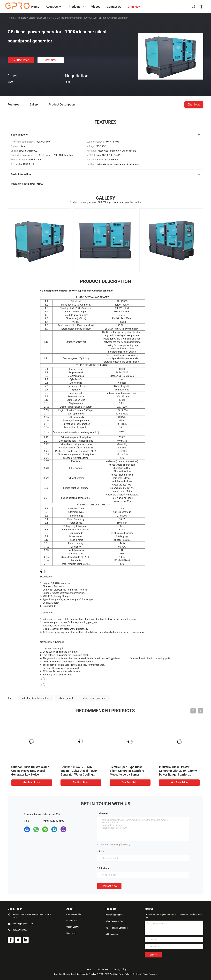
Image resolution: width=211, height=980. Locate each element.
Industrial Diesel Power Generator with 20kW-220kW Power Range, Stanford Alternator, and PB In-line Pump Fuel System (178, 774)
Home (11, 18)
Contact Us (71, 933)
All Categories (112, 934)
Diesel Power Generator (41, 18)
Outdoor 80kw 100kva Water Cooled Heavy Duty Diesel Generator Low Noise (30, 771)
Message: (104, 813)
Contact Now (109, 886)
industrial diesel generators (35, 698)
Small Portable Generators (117, 928)
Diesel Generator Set (114, 915)
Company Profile (74, 915)
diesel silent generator (94, 698)
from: (102, 851)
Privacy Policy (120, 969)
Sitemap (89, 969)
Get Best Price (21, 60)
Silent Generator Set (114, 921)
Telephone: (104, 868)
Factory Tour (72, 921)
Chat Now (51, 60)
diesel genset (66, 698)
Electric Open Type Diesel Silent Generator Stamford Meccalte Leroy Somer (127, 771)
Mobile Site (103, 969)
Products (22, 18)
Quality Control (73, 927)
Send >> (153, 955)
